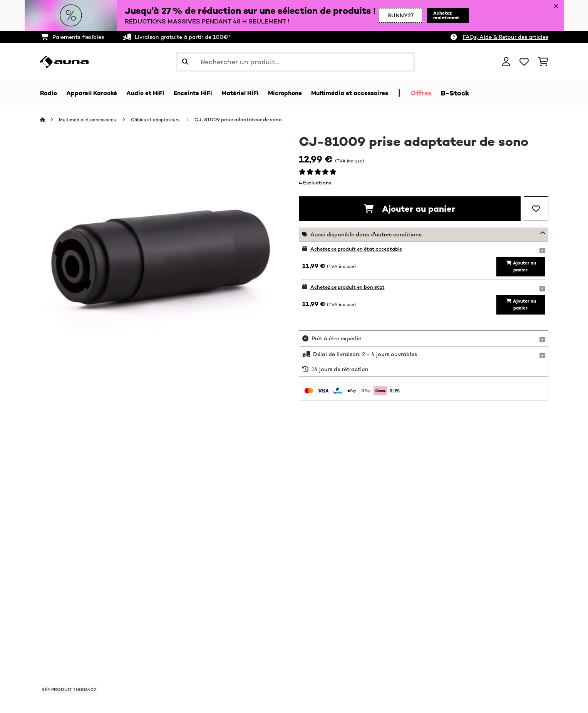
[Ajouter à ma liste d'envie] (536, 209)
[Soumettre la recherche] (185, 62)
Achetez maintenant (436, 15)
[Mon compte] (506, 62)
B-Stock (495, 93)
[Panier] (543, 62)
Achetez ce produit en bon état (352, 290)
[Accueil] (50, 120)
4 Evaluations (315, 183)
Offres (461, 93)
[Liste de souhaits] (524, 62)
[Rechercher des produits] (295, 62)
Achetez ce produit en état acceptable (362, 249)
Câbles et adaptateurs (166, 120)
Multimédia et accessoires (92, 120)
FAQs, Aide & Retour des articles (506, 37)
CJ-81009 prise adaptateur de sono (251, 120)
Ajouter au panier (410, 209)
